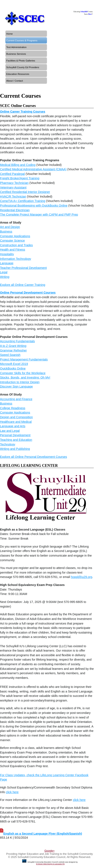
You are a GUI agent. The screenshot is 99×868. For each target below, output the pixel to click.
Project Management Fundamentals (24, 359)
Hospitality (7, 254)
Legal (4, 272)
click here (12, 792)
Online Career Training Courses (23, 112)
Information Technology (16, 259)
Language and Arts (13, 426)
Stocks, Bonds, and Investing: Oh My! (25, 377)
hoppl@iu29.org (81, 577)
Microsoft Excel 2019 (14, 364)
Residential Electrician (15, 210)
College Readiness (13, 408)
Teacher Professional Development (23, 268)
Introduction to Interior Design (20, 382)
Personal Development (15, 435)
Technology (8, 444)
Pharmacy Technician (14, 183)
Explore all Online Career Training (23, 285)
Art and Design (10, 227)
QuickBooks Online (13, 368)
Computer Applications (15, 236)
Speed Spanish (10, 355)
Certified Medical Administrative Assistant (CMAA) (33, 169)
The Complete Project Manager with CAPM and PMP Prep (39, 215)
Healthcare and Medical (16, 422)
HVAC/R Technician (13, 197)
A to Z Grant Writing (13, 346)
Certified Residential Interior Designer (25, 192)
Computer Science (12, 241)
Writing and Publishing (15, 449)
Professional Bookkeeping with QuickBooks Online (34, 206)
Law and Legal (10, 431)
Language (7, 263)
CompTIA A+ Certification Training (23, 201)
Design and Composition (16, 417)
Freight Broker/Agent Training (20, 178)
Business (6, 232)
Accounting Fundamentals (17, 341)
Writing (5, 277)
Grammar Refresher (13, 350)
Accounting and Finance (16, 399)
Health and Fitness (13, 250)
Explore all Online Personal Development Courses (33, 457)
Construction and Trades (16, 245)
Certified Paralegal (12, 174)
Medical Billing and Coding (18, 165)
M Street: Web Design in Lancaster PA (50, 864)
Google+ (49, 851)
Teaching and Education (16, 440)
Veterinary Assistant (13, 187)
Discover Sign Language (16, 387)
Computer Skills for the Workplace (23, 373)
